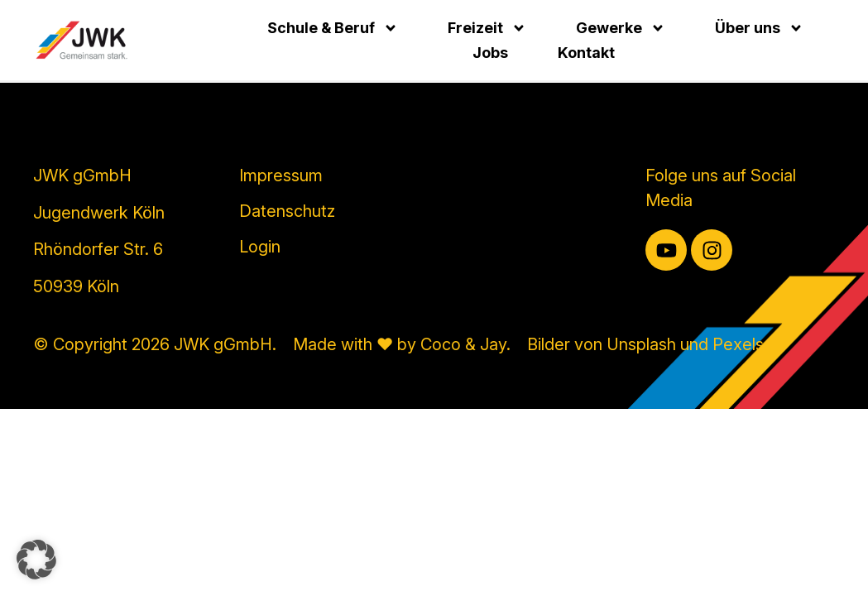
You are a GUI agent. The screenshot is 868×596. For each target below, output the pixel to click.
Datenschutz (287, 211)
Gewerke (621, 28)
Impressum (281, 175)
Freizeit (487, 28)
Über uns (759, 28)
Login (260, 247)
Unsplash (641, 344)
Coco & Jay (463, 344)
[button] (36, 560)
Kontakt (586, 53)
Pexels (738, 344)
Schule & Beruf (333, 28)
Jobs (490, 53)
